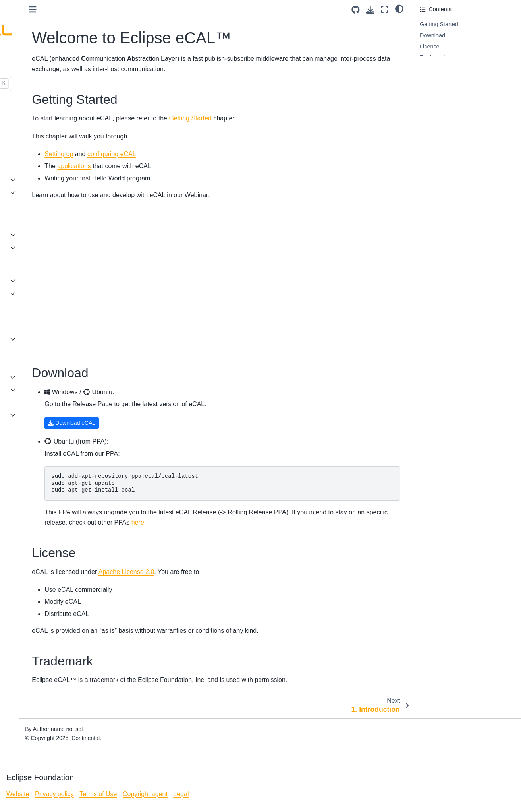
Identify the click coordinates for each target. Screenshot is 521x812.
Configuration (27, 281)
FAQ (16, 306)
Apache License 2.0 (211, 572)
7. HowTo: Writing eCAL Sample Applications (41, 197)
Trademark (433, 57)
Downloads (24, 352)
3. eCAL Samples (32, 142)
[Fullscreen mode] (385, 9)
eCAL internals (29, 390)
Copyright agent (145, 794)
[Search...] (58, 83)
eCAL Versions (29, 339)
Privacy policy (54, 794)
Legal (181, 794)
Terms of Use (98, 794)
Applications (26, 293)
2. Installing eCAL (33, 129)
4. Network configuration (41, 154)
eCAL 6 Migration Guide (41, 364)
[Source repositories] (356, 10)
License (20, 415)
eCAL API (23, 248)
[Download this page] (370, 10)
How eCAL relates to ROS (43, 402)
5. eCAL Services (32, 167)
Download (432, 35)
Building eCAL (28, 235)
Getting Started (439, 24)
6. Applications (29, 180)
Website (18, 794)
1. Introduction (28, 116)
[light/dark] (399, 8)
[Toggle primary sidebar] (118, 9)
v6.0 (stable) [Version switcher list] (26, 63)
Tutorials (21, 377)
